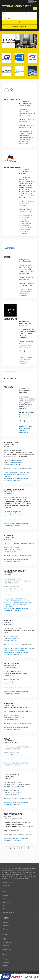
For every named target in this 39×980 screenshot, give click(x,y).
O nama (6, 959)
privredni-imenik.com (20, 973)
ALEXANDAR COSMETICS (14, 490)
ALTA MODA (8, 535)
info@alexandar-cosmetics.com (17, 514)
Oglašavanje (7, 902)
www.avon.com (26, 122)
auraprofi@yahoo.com (14, 638)
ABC (5, 939)
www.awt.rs (10, 684)
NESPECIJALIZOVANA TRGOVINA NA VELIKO (17, 472)
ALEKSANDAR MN (11, 442)
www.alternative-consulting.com (15, 591)
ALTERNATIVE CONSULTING (15, 571)
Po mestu (6, 946)
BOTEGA (7, 739)
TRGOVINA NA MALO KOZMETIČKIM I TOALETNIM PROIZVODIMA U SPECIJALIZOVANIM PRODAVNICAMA (18, 605)
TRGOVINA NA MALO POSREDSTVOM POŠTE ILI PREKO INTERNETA (27, 134)
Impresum (6, 885)
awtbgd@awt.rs (12, 682)
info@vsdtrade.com (29, 415)
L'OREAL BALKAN (11, 319)
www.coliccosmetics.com (13, 795)
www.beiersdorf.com (12, 719)
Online (5, 922)
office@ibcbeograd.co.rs (15, 755)
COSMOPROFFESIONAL (13, 814)
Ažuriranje (6, 899)
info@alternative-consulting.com (17, 589)
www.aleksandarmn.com (13, 464)
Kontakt (6, 966)
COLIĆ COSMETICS (11, 774)
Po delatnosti (7, 942)
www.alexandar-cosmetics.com (15, 516)
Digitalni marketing (9, 912)
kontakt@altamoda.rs (14, 549)
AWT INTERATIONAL (12, 664)
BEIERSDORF (9, 703)
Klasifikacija (7, 949)
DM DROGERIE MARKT (12, 167)
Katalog (6, 929)
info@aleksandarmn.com (15, 462)
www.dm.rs (25, 205)
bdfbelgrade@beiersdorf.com (16, 717)
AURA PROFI (9, 620)
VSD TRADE (8, 387)
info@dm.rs (27, 203)
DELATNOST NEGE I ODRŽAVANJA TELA (16, 650)
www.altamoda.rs (11, 551)
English (35, 2)
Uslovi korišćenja (9, 882)
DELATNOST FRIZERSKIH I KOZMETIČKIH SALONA (19, 648)
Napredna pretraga (19, 27)
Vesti (5, 905)
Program (6, 926)
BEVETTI (7, 257)
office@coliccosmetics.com (15, 793)
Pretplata (6, 895)
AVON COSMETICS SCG (13, 100)
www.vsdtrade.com (27, 417)
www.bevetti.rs (26, 279)
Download (6, 962)
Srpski (30, 2)
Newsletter (7, 909)
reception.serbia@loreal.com (27, 345)
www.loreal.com (26, 347)
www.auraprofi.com (12, 640)
